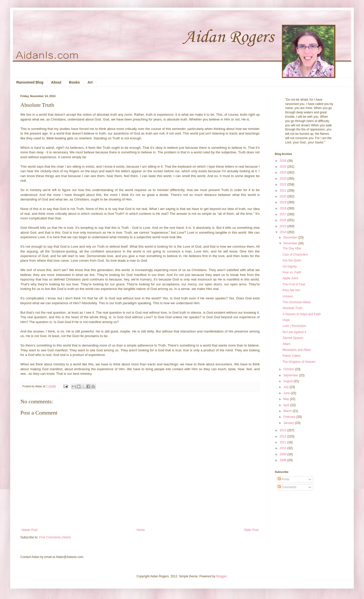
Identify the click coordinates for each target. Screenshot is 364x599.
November (291, 243)
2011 (284, 442)
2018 (284, 208)
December (291, 237)
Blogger (222, 576)
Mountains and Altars (297, 350)
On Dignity (290, 267)
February (290, 417)
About (56, 82)
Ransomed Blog (30, 82)
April (287, 405)
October (289, 369)
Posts (283, 479)
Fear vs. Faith (292, 272)
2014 (284, 232)
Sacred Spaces (293, 338)
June (287, 393)
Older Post (251, 530)
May (287, 399)
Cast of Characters (295, 255)
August (289, 381)
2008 (284, 460)
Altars (286, 344)
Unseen (288, 296)
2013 (284, 430)
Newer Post (30, 530)
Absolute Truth (292, 308)
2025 (284, 167)
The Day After (292, 248)
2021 (284, 191)
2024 (284, 172)
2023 (284, 179)
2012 (284, 436)
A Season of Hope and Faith (302, 314)
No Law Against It (294, 332)
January (289, 423)
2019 (284, 202)
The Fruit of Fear (294, 284)
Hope (286, 320)
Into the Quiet (292, 260)
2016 (284, 220)
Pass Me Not (291, 290)
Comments (287, 487)
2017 (284, 214)
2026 (284, 161)
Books (74, 82)
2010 (284, 448)
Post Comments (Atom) (55, 537)
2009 (284, 454)
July (286, 387)
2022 (284, 184)
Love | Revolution (294, 326)
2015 (284, 226)
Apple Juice (290, 278)
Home (141, 530)
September (291, 375)
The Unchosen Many (297, 302)
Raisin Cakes (292, 356)
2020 (284, 196)
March (288, 411)
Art (90, 82)
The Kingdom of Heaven (299, 362)
